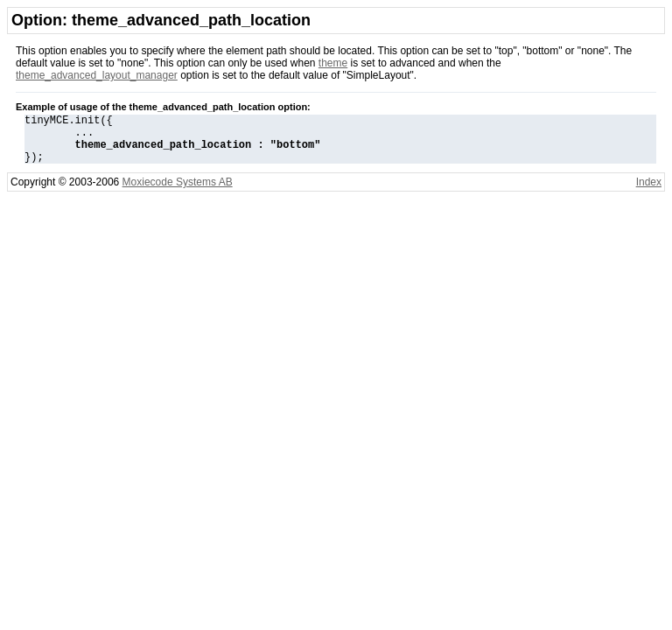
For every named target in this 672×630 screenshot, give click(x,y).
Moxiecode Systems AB (178, 192)
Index (649, 192)
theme (333, 63)
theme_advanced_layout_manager (97, 75)
